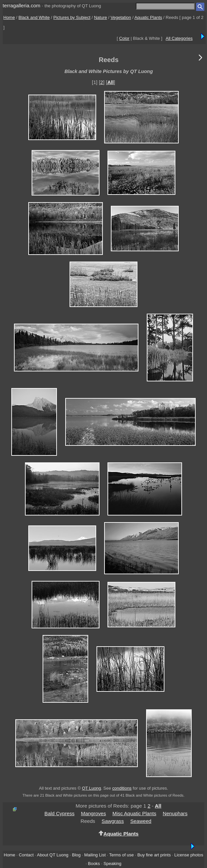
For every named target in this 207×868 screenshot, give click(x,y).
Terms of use (121, 855)
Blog (76, 855)
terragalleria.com (21, 5)
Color (124, 38)
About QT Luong (53, 855)
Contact (26, 855)
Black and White (34, 17)
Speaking (112, 864)
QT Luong (91, 788)
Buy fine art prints (154, 855)
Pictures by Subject (72, 17)
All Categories (179, 38)
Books (94, 864)
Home (9, 17)
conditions (122, 788)
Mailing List (95, 855)
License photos (189, 855)
